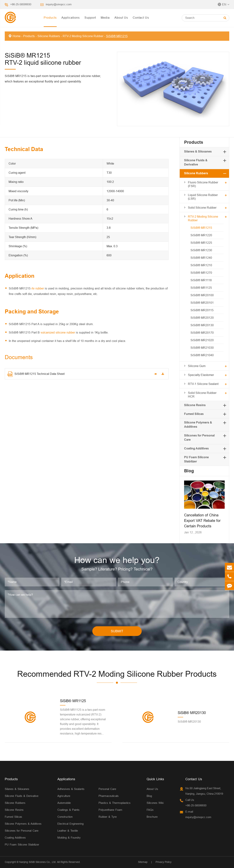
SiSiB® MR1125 (201, 288)
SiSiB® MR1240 (201, 258)
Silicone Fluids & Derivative (22, 796)
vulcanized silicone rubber (58, 332)
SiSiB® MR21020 (202, 340)
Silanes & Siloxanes (198, 151)
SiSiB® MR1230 (201, 250)
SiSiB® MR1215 (117, 36)
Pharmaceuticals (109, 796)
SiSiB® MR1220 (201, 235)
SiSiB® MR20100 (202, 295)
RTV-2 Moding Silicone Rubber (83, 36)
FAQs (150, 810)
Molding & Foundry (69, 838)
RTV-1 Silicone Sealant (203, 384)
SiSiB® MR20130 (202, 325)
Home (17, 36)
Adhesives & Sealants (71, 789)
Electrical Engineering (70, 824)
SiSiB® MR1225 (201, 243)
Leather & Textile (68, 831)
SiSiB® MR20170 (202, 333)
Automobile (64, 803)
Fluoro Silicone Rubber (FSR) (203, 184)
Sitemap (143, 862)
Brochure (152, 817)
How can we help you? (117, 560)
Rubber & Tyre (108, 817)
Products (50, 18)
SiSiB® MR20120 (202, 318)
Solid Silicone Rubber (202, 208)
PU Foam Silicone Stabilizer (22, 845)
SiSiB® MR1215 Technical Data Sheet (36, 374)
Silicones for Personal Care (22, 831)
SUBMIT (117, 631)
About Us (121, 18)
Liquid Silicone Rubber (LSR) (203, 197)
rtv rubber (38, 288)
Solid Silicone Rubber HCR (202, 395)
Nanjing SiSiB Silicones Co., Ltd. (38, 862)
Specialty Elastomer (201, 375)
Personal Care (107, 789)
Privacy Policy (164, 862)
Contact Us (141, 18)
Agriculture (64, 796)
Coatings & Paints (68, 810)
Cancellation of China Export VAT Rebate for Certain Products (202, 520)
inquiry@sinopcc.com (59, 4)
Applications (71, 18)
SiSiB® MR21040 (202, 355)
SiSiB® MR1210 (201, 265)
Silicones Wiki (155, 803)
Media (105, 18)
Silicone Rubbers (49, 36)
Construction (65, 817)
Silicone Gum (197, 366)
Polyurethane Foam (110, 810)
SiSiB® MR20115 (202, 310)
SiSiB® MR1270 (201, 273)
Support (90, 18)
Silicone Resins (195, 405)
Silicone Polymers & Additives (23, 824)
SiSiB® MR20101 (202, 303)
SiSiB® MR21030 (202, 348)
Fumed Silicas (194, 414)
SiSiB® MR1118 (201, 280)
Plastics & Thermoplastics (115, 803)
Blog (189, 471)
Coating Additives (196, 448)
